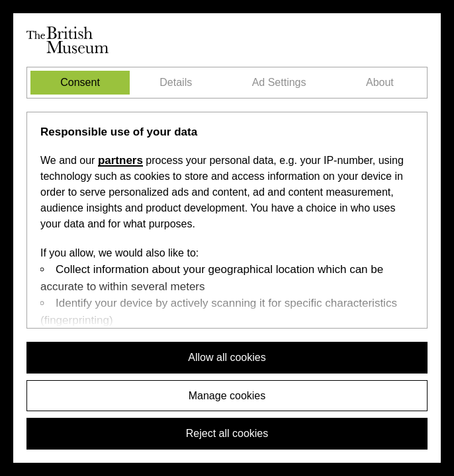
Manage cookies (227, 396)
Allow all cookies (227, 357)
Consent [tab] (80, 82)
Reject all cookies (227, 433)
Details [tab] (176, 82)
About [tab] (380, 82)
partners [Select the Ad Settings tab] (120, 160)
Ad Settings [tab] (279, 82)
